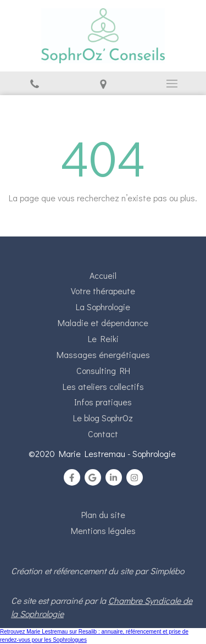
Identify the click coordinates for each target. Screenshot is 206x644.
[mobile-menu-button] (172, 84)
